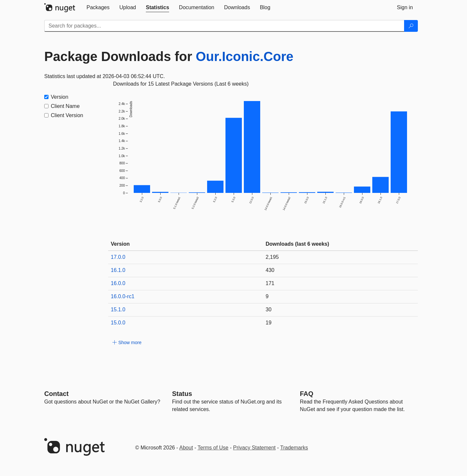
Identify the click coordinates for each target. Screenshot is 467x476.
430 (270, 270)
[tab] (98, 8)
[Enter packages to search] (224, 26)
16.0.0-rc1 (123, 296)
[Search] (411, 26)
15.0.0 (118, 323)
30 (269, 310)
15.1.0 (118, 310)
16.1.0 (118, 270)
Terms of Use (213, 448)
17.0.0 (118, 257)
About (186, 448)
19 (269, 323)
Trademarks (294, 448)
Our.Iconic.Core (244, 56)
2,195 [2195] (272, 257)
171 (270, 283)
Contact (56, 394)
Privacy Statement (254, 448)
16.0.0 (118, 283)
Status (182, 394)
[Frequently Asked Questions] (307, 394)
